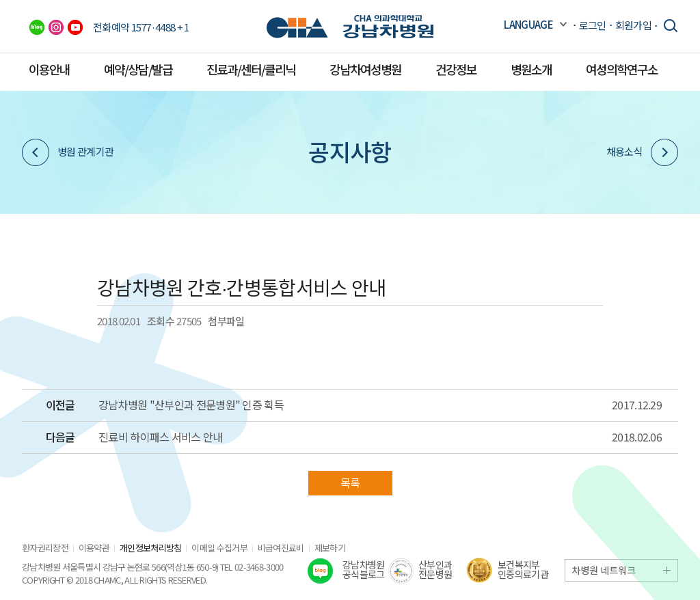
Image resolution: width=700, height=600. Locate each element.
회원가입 (633, 25)
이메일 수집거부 (219, 548)
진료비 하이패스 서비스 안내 (161, 437)
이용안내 (49, 69)
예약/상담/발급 (138, 69)
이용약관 (94, 548)
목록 (350, 482)
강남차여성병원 (365, 69)
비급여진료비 (281, 548)
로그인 (593, 25)
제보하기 (330, 548)
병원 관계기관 (68, 152)
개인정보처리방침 (150, 548)
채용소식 (642, 152)
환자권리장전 (45, 548)
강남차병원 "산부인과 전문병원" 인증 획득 (191, 405)
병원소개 (531, 69)
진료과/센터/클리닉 (251, 69)
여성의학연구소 (622, 69)
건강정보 (456, 69)
